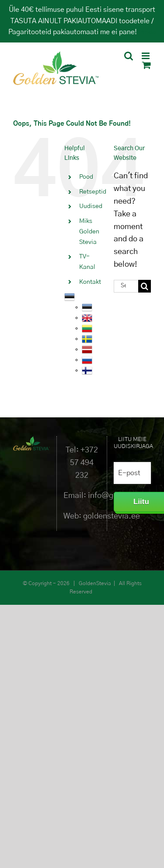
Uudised (91, 206)
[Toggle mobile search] (129, 56)
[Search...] (126, 286)
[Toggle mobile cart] (147, 65)
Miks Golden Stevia (89, 232)
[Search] (145, 286)
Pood (86, 177)
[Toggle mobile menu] (146, 56)
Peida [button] (147, 32)
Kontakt (90, 282)
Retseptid (93, 192)
